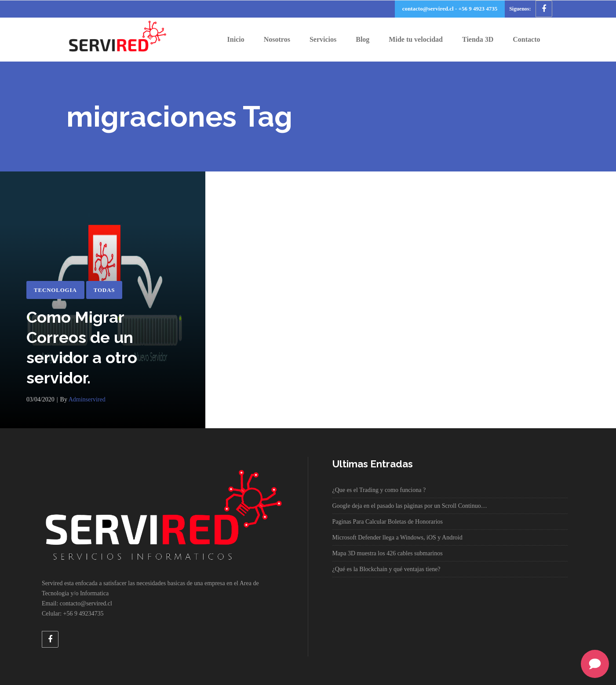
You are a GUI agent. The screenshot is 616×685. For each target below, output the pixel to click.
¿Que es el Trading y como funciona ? (379, 490)
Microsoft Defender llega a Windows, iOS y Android (397, 537)
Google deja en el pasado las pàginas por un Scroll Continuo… (410, 506)
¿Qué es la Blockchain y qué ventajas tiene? (386, 569)
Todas (104, 290)
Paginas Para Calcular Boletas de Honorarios (388, 522)
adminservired (87, 399)
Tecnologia (55, 290)
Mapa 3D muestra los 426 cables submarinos (388, 553)
